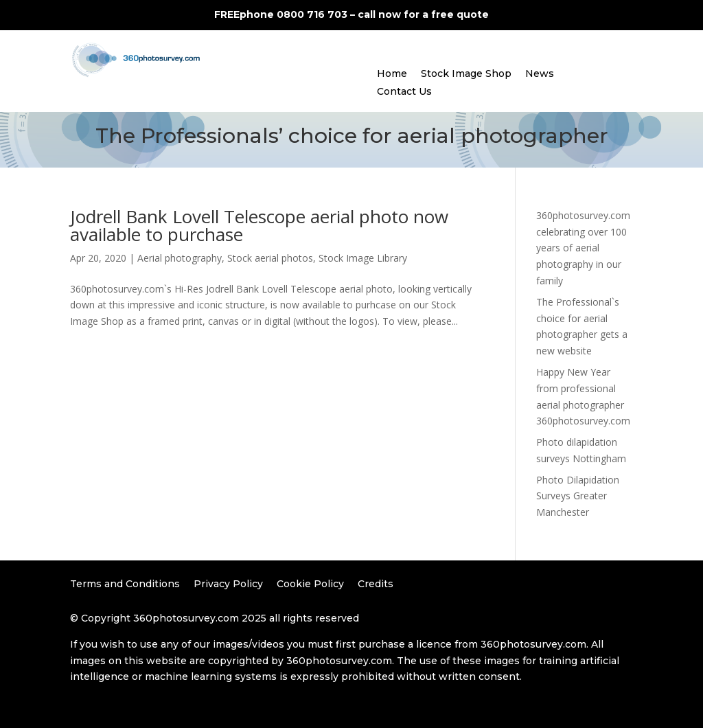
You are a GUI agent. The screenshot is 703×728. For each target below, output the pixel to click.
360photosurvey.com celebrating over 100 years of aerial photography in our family (583, 248)
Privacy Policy (228, 584)
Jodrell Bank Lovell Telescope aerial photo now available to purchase (259, 225)
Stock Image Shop (466, 73)
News (540, 73)
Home (392, 73)
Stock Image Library (363, 258)
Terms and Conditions (125, 584)
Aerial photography (180, 258)
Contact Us (404, 91)
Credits (376, 584)
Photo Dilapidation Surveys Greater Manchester (578, 496)
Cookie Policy (310, 584)
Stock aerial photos (270, 258)
